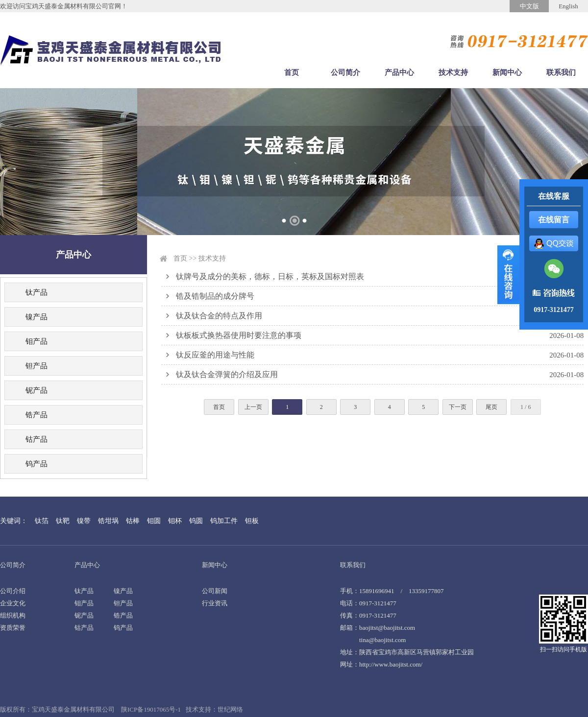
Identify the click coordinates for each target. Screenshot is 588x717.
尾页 (491, 407)
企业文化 (13, 603)
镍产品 (37, 317)
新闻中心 (507, 72)
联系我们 (561, 72)
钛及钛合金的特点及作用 (219, 316)
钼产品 (37, 341)
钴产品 (37, 439)
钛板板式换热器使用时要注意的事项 (239, 335)
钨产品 (37, 464)
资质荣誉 (13, 628)
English (568, 6)
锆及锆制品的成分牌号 (215, 296)
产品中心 (399, 72)
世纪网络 (230, 709)
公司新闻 (215, 591)
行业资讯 (215, 603)
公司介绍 (13, 591)
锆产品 (37, 415)
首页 (292, 72)
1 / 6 (526, 407)
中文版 (529, 6)
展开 (508, 275)
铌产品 (37, 390)
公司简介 (345, 72)
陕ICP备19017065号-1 (151, 709)
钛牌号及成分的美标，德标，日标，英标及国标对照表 (270, 276)
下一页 (458, 407)
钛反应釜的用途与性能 (215, 355)
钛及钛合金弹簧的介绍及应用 (227, 374)
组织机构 (13, 615)
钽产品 (37, 366)
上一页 (253, 407)
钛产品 (37, 292)
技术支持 (453, 72)
